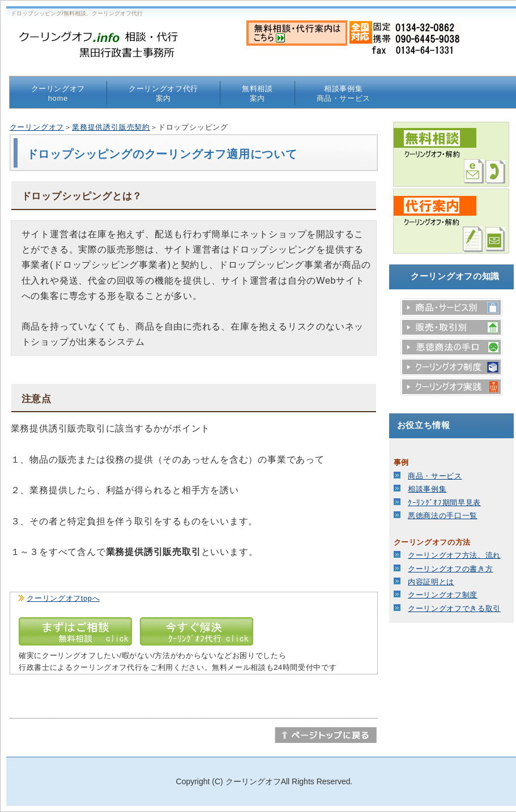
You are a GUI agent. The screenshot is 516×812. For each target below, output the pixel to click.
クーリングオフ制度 (443, 595)
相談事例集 (344, 93)
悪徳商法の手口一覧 (443, 516)
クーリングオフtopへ (63, 598)
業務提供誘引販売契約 (111, 127)
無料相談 (257, 93)
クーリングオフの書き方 (450, 569)
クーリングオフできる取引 (454, 608)
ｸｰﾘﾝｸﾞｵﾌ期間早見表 (444, 503)
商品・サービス (435, 476)
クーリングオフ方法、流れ (454, 555)
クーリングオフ (58, 93)
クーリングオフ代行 (163, 93)
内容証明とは (431, 582)
